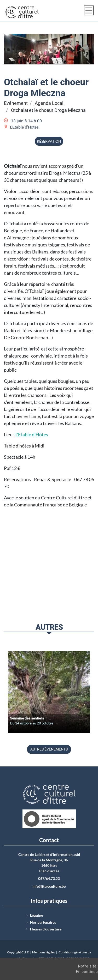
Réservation (49, 141)
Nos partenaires (43, 922)
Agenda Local (49, 103)
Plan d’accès (49, 871)
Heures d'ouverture (46, 929)
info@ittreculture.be (49, 886)
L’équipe (36, 915)
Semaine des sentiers (27, 718)
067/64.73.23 (49, 879)
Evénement (16, 103)
